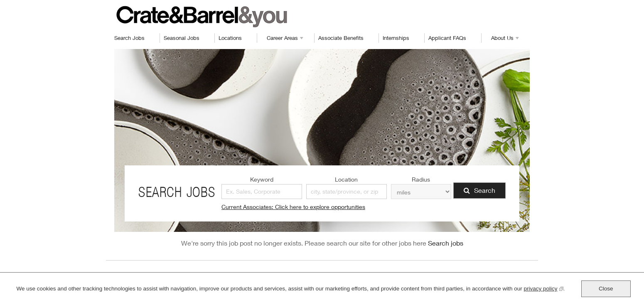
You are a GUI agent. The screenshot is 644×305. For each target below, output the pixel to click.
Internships (396, 38)
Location (346, 179)
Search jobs (446, 243)
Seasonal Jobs (182, 38)
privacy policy (544, 288)
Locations (230, 38)
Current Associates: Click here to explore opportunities (293, 207)
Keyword (262, 179)
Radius (421, 179)
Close (606, 289)
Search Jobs (129, 38)
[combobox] (347, 192)
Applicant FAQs (447, 38)
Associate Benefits (341, 38)
